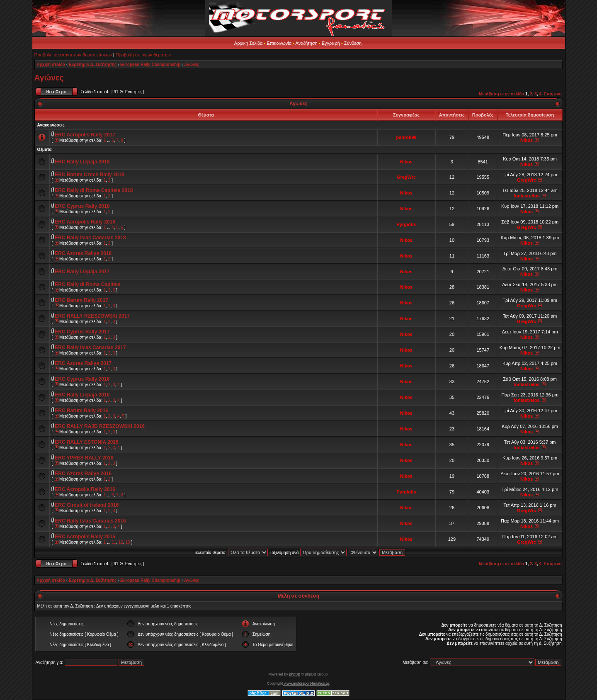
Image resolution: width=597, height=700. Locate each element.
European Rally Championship (150, 64)
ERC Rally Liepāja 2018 (82, 162)
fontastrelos (527, 196)
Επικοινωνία (279, 43)
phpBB (295, 674)
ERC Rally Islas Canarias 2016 (90, 521)
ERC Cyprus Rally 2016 (82, 379)
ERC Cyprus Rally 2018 (82, 206)
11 (114, 542)
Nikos (527, 140)
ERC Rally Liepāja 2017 (82, 272)
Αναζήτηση (307, 43)
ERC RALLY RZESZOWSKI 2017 (92, 316)
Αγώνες (192, 64)
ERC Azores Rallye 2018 (83, 253)
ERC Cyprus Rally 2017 (82, 332)
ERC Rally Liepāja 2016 (82, 395)
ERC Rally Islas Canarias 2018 (90, 238)
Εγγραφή (331, 43)
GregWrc (406, 177)
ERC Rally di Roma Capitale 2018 (94, 190)
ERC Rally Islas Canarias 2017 (90, 348)
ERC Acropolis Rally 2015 (85, 537)
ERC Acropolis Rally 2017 (85, 135)
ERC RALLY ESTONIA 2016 (86, 442)
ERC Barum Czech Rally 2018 (89, 175)
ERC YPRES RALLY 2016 (84, 458)
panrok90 (406, 137)
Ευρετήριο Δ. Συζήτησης (93, 64)
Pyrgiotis (406, 224)
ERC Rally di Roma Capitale (87, 284)
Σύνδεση (353, 43)
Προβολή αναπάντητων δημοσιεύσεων (73, 55)
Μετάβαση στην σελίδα (501, 94)
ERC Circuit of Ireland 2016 (87, 505)
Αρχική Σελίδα (249, 43)
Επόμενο (553, 94)
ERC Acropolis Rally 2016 (85, 489)
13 (128, 542)
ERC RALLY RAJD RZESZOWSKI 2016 (100, 426)
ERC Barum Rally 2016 (81, 411)
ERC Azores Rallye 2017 (83, 363)
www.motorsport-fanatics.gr (306, 683)
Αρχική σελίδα (51, 64)
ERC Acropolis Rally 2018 (85, 222)
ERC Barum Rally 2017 (81, 300)
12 (121, 542)
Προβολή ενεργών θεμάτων (143, 55)
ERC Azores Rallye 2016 (83, 474)
